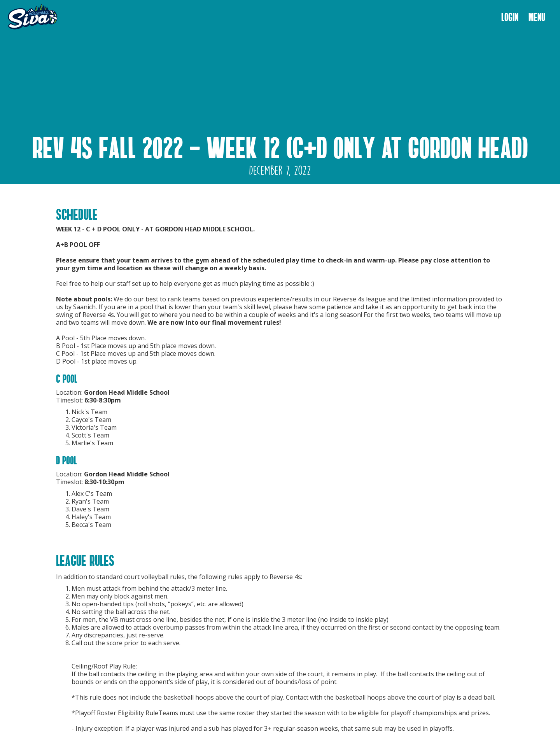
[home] (33, 17)
